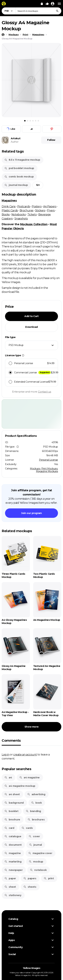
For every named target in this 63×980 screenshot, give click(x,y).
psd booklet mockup (19, 168)
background (14, 803)
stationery (13, 895)
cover (34, 836)
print (49, 878)
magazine (13, 853)
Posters (37, 206)
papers (30, 878)
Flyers (51, 210)
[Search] (57, 11)
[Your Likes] (47, 4)
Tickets (32, 214)
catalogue (13, 836)
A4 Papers (50, 206)
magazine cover (40, 853)
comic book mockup (19, 177)
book (36, 803)
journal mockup (16, 185)
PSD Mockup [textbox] (16, 345)
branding (33, 811)
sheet (10, 887)
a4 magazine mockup (20, 786)
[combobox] (38, 11)
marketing (13, 862)
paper (10, 878)
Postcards (24, 206)
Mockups (35, 469)
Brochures (26, 210)
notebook (38, 870)
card (9, 828)
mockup (36, 862)
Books (6, 214)
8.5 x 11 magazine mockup (22, 160)
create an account (25, 754)
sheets (30, 887)
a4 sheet (12, 794)
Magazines (9, 201)
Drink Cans (9, 206)
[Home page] (3, 35)
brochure (12, 820)
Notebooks (18, 214)
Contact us (45, 392)
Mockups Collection (34, 224)
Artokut (16, 138)
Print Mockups (49, 469)
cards (27, 828)
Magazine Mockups (47, 471)
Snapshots (21, 218)
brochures (36, 820)
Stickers (40, 210)
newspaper (13, 870)
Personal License (48, 460)
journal (35, 845)
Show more (32, 727)
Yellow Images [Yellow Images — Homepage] (32, 968)
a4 (8, 778)
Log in (6, 754)
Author (15, 142)
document (13, 845)
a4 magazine (29, 778)
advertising (36, 794)
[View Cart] (42, 4)
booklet (11, 811)
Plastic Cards (10, 210)
